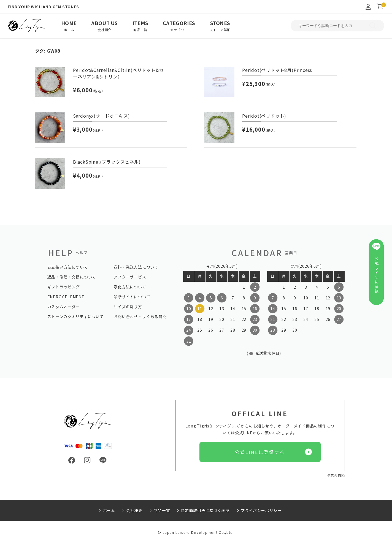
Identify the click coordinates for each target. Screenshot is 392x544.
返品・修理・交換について (72, 277)
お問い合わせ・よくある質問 (140, 316)
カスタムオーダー (64, 307)
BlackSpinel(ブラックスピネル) (107, 162)
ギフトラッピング (64, 287)
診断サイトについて (132, 297)
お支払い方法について (68, 267)
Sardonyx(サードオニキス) (102, 116)
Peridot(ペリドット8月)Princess (277, 70)
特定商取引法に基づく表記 (205, 510)
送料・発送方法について (136, 267)
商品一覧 (162, 510)
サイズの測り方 (128, 307)
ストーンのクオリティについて (76, 316)
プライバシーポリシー (261, 510)
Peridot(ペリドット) (264, 116)
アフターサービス (130, 277)
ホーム (109, 510)
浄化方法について (130, 287)
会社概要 (134, 510)
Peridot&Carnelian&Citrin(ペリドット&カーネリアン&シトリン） (118, 73)
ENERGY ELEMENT (66, 297)
